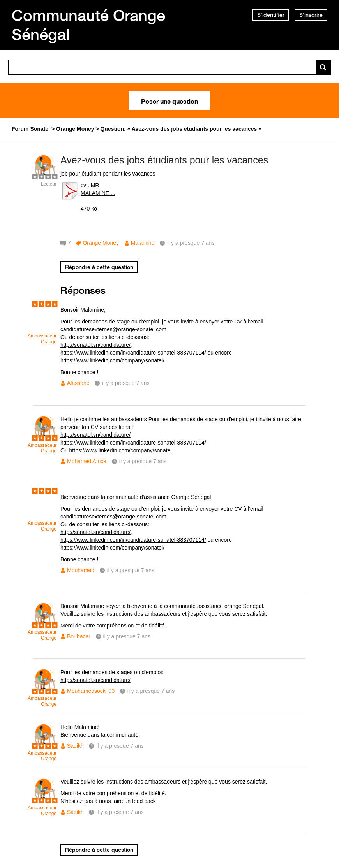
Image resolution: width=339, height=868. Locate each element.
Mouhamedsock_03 (91, 691)
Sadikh (75, 746)
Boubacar (79, 636)
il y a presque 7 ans (126, 383)
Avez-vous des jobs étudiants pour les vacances (164, 160)
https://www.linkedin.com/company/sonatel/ (112, 360)
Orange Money (101, 243)
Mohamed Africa (87, 461)
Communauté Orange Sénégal (88, 25)
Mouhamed (81, 570)
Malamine (143, 243)
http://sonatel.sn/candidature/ (95, 345)
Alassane (78, 383)
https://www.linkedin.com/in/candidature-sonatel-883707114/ (133, 353)
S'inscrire (311, 15)
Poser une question (169, 100)
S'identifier (271, 15)
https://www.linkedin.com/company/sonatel (121, 450)
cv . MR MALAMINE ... (98, 189)
